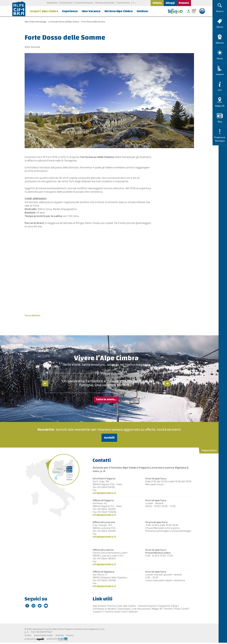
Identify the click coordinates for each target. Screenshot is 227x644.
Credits (25, 635)
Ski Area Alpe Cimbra (118, 11)
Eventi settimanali (84, 3)
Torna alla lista (29, 316)
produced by (31, 639)
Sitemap (57, 635)
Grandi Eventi (66, 3)
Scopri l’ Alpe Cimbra (44, 11)
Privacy (67, 635)
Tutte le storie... (106, 399)
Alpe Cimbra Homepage (32, 22)
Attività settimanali (104, 3)
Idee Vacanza (91, 11)
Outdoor (142, 11)
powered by (54, 639)
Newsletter (52, 3)
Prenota (184, 3)
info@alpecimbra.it (101, 493)
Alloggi (170, 3)
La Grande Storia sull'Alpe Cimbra (61, 22)
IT (133, 3)
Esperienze (70, 11)
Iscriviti (106, 438)
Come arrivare (123, 3)
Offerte (157, 3)
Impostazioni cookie (40, 635)
